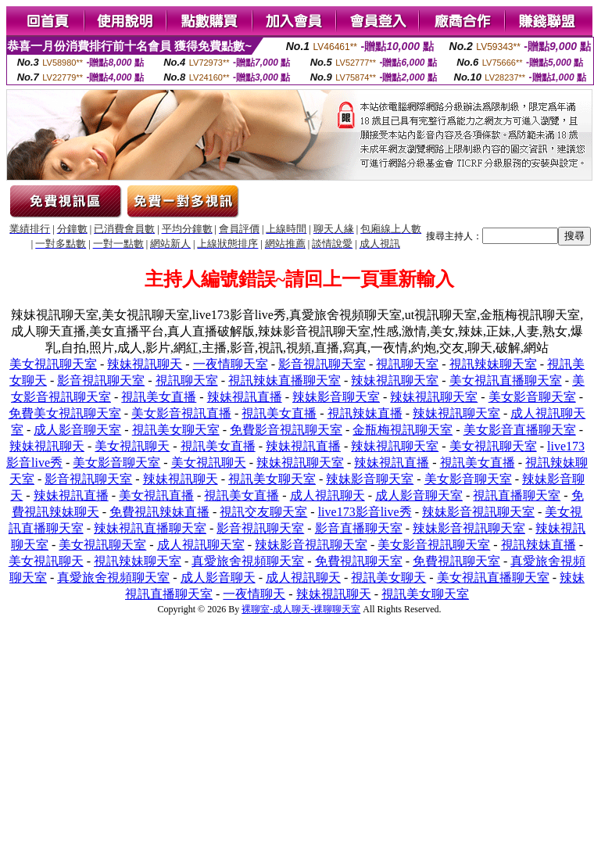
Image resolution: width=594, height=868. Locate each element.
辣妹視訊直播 (245, 397)
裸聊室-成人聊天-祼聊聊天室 (301, 609)
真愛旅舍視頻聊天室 (248, 561)
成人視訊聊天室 (201, 545)
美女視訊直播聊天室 (506, 380)
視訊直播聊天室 (517, 495)
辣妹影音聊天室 (336, 397)
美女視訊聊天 (132, 446)
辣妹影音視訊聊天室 (478, 512)
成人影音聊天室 (77, 430)
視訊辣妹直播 (365, 413)
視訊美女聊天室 (176, 430)
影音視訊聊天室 (322, 364)
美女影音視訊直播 (181, 413)
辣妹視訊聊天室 (395, 380)
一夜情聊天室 (231, 364)
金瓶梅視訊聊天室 (403, 430)
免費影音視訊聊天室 (286, 430)
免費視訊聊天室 (359, 561)
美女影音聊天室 (532, 397)
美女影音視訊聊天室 (434, 545)
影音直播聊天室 (359, 528)
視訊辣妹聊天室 (493, 364)
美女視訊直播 (156, 495)
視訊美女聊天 (388, 577)
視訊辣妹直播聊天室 (284, 380)
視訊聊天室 (407, 364)
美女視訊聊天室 (53, 364)
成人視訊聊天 (327, 495)
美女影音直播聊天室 (520, 430)
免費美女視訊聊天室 (65, 413)
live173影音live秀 (365, 512)
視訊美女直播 (159, 397)
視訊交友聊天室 (263, 512)
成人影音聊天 (218, 577)
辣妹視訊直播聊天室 (150, 528)
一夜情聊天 (254, 594)
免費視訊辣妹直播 (159, 512)
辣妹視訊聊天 (145, 364)
